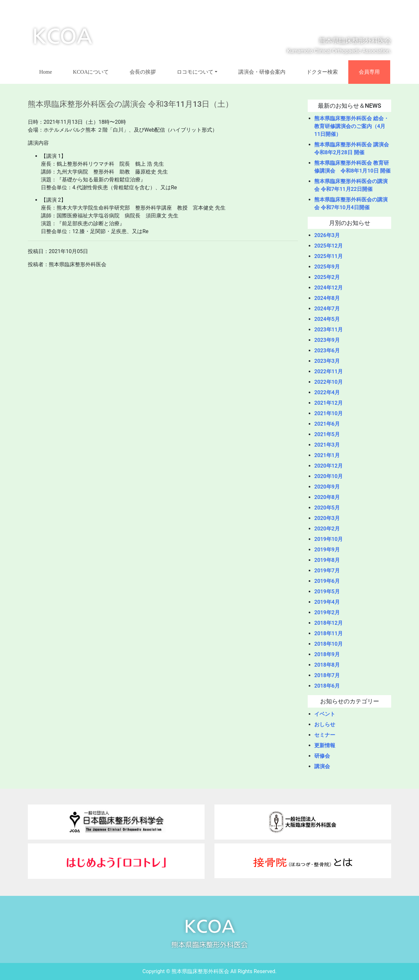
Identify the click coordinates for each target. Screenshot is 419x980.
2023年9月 (327, 340)
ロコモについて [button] (195, 72)
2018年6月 (327, 686)
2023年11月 (328, 330)
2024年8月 (327, 298)
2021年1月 (327, 455)
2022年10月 (328, 382)
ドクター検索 (322, 72)
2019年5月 (327, 592)
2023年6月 (327, 351)
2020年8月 (327, 497)
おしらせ (325, 724)
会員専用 (369, 72)
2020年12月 (328, 466)
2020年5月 (327, 508)
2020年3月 (327, 518)
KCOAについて (91, 72)
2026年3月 (327, 235)
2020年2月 (327, 529)
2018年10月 (328, 644)
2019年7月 (327, 571)
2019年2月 (327, 612)
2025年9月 (327, 267)
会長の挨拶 (143, 72)
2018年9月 (327, 654)
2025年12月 (328, 246)
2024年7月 (327, 309)
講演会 (322, 766)
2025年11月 (328, 256)
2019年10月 (328, 539)
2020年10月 (328, 476)
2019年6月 (327, 581)
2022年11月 (328, 371)
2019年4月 (327, 602)
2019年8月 (327, 560)
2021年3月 (327, 445)
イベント (325, 714)
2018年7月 (327, 675)
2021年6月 (327, 424)
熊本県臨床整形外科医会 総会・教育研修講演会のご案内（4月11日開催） (352, 126)
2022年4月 (327, 392)
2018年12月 (328, 623)
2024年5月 (327, 319)
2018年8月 (327, 665)
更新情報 (325, 745)
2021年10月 (328, 413)
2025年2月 (327, 277)
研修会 (322, 756)
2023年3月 (327, 361)
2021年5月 (327, 434)
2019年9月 (327, 550)
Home (46, 72)
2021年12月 (328, 403)
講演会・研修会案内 (262, 72)
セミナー (325, 735)
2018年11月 (328, 633)
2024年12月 (328, 288)
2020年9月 (327, 487)
